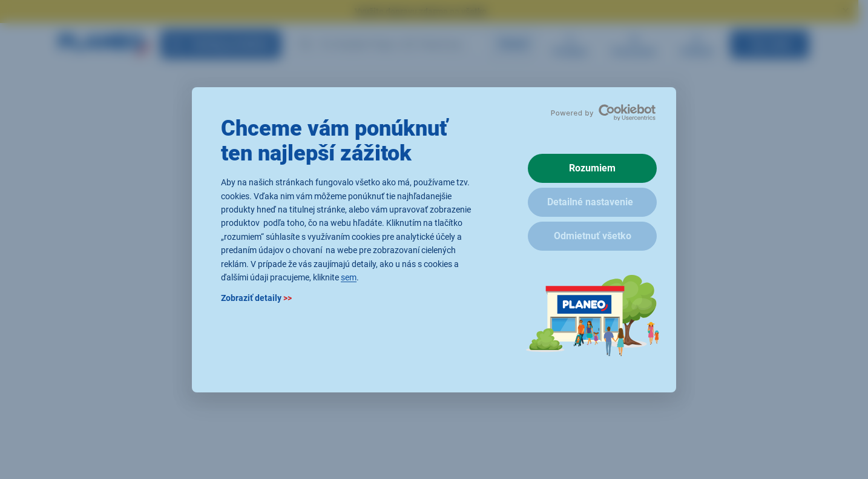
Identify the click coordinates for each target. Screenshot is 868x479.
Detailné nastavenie (590, 202)
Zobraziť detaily (256, 298)
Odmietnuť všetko (593, 236)
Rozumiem (592, 168)
